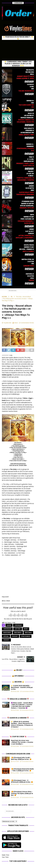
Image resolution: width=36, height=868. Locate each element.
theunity (6, 640)
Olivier (16, 323)
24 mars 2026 (16, 691)
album (9, 625)
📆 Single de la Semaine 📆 (18, 699)
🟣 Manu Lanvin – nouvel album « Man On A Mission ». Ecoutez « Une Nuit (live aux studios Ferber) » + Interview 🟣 (22, 705)
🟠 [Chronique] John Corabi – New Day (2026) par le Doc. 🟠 (22, 758)
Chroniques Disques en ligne (18, 754)
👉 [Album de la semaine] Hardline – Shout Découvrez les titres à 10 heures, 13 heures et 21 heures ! (22, 724)
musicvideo (7, 633)
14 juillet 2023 (7, 323)
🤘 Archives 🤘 (18, 682)
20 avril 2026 (16, 729)
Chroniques (7, 629)
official (6, 636)
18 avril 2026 (16, 797)
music (26, 629)
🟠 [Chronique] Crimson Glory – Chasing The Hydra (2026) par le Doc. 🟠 (22, 793)
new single (18, 633)
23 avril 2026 (16, 746)
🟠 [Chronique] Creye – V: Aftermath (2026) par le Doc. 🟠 (22, 781)
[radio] (10, 615)
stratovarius (26, 636)
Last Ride (18, 629)
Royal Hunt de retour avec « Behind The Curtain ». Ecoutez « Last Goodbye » (22, 742)
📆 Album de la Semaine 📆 (18, 718)
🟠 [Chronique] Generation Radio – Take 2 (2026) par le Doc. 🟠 (22, 770)
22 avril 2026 (16, 710)
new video (28, 633)
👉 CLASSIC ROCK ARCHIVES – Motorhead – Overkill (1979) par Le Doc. (22, 687)
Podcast (15, 636)
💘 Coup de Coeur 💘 (18, 737)
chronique (18, 625)
